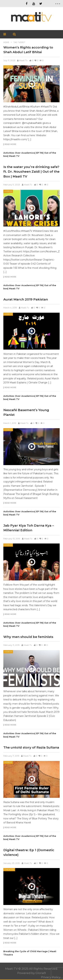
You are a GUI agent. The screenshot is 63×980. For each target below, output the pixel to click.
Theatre (9, 870)
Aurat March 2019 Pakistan (26, 299)
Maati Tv (23, 60)
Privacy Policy (51, 977)
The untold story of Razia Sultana (31, 747)
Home (6, 42)
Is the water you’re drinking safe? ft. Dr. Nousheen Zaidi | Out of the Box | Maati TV (31, 172)
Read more (10, 144)
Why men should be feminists (28, 637)
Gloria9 (41, 973)
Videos (8, 67)
